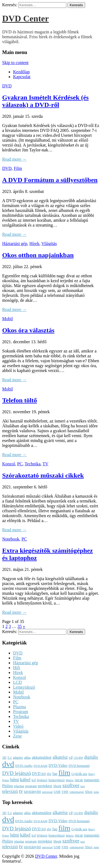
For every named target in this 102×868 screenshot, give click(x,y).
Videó (18, 726)
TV (46, 464)
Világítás (49, 244)
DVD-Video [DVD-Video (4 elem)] (58, 765)
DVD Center (26, 18)
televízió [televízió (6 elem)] (10, 791)
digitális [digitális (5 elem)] (91, 757)
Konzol (9, 464)
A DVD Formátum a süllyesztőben (50, 180)
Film (18, 168)
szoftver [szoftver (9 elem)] (71, 785)
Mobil (7, 319)
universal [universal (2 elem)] (47, 792)
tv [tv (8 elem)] (21, 791)
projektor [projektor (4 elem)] (45, 786)
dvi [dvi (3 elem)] (49, 774)
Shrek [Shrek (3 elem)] (57, 786)
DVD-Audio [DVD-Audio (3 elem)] (24, 766)
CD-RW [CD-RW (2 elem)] (78, 758)
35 (20, 626)
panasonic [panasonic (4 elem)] (92, 780)
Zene (17, 736)
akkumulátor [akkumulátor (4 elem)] (42, 757)
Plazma (19, 707)
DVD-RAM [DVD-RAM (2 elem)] (40, 766)
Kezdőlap (21, 72)
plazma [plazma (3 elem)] (19, 786)
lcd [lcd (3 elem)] (34, 780)
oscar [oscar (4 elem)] (79, 780)
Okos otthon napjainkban (38, 255)
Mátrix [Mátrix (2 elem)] (70, 780)
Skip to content (15, 63)
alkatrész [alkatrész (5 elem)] (60, 757)
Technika (32, 464)
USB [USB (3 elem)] (57, 792)
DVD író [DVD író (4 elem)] (39, 774)
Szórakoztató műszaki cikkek (43, 475)
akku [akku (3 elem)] (28, 758)
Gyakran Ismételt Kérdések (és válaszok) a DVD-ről (45, 101)
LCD (17, 682)
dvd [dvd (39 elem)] (8, 764)
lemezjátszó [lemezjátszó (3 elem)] (57, 780)
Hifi (17, 668)
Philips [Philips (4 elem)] (8, 786)
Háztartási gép (15, 244)
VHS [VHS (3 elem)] (65, 792)
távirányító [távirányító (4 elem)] (32, 791)
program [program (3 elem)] (31, 786)
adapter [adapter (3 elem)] (18, 758)
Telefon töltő (20, 400)
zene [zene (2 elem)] (96, 792)
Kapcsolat (22, 77)
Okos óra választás (28, 330)
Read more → (14, 159)
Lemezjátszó (24, 687)
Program (21, 712)
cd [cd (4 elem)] (71, 757)
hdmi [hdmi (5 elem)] (14, 780)
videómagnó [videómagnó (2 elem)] (77, 792)
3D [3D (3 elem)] (4, 758)
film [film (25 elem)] (64, 773)
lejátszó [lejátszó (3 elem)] (42, 780)
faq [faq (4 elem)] (55, 774)
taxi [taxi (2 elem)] (83, 786)
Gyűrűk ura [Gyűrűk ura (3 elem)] (79, 774)
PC (20, 464)
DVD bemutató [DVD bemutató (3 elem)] (79, 766)
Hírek (34, 244)
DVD (7, 86)
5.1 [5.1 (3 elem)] (10, 758)
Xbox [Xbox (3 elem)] (89, 792)
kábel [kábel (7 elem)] (25, 780)
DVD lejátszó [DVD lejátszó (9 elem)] (17, 773)
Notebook (11, 539)
